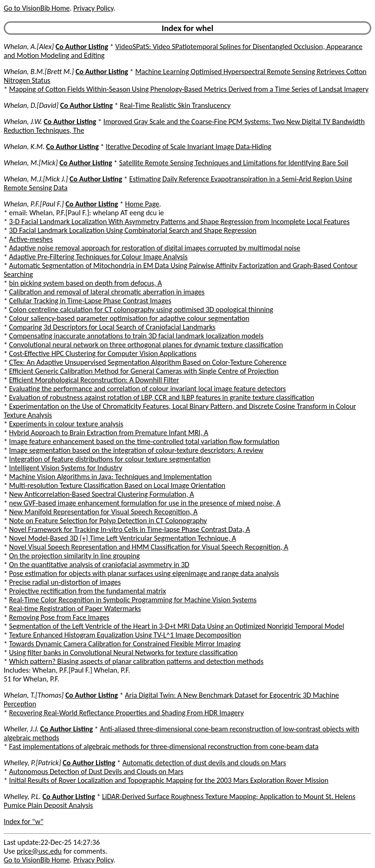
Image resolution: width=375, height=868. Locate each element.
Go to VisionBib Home (37, 8)
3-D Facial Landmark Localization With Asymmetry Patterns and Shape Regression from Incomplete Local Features (180, 222)
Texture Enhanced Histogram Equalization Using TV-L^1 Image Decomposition (125, 635)
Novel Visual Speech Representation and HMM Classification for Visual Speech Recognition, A (149, 547)
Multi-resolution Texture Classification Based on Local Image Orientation (118, 485)
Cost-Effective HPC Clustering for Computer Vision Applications (103, 353)
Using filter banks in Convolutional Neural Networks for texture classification (124, 653)
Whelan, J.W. (23, 122)
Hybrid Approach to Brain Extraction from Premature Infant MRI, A (109, 433)
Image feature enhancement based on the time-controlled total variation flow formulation (144, 441)
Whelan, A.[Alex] (29, 47)
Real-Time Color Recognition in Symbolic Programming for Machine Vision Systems (133, 600)
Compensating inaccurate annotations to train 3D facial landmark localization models (137, 336)
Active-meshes (31, 239)
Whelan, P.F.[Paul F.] (34, 204)
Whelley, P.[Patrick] (32, 763)
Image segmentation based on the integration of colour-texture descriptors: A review (137, 450)
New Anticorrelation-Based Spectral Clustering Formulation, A (102, 494)
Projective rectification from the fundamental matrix (88, 591)
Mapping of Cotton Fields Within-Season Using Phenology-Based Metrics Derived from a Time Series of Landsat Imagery (189, 89)
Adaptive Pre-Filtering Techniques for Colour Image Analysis (99, 257)
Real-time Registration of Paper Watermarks (75, 609)
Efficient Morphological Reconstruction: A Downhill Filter (94, 380)
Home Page (142, 204)
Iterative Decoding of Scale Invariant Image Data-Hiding (188, 147)
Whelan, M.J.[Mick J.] (36, 179)
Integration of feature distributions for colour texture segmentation (110, 459)
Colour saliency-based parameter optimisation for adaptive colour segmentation (129, 318)
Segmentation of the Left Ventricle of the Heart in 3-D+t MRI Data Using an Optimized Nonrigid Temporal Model (177, 626)
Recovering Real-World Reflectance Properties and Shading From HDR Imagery (127, 713)
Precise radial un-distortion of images (65, 582)
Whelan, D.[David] (31, 105)
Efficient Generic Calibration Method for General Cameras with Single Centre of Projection (144, 371)
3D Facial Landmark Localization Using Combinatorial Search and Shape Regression (133, 230)
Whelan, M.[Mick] (31, 163)
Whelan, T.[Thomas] (34, 695)
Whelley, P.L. (22, 796)
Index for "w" (24, 821)
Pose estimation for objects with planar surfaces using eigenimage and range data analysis (144, 573)
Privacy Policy (93, 8)
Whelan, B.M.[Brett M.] (39, 72)
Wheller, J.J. (21, 729)
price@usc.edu (39, 851)
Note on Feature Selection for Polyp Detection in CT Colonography (108, 521)
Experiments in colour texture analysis (66, 424)
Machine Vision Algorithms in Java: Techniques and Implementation (111, 477)
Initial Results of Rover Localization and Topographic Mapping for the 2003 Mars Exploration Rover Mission (169, 780)
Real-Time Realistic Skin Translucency (175, 105)
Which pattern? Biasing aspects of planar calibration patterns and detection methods (137, 661)
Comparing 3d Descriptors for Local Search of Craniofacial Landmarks (112, 327)
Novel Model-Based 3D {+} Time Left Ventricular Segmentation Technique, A (123, 538)
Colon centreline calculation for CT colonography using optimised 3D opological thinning (141, 309)
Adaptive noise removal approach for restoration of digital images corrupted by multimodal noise (155, 248)
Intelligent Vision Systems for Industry (66, 468)
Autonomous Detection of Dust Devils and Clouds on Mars (96, 771)
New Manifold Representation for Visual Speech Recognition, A (104, 512)
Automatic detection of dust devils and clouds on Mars (204, 763)
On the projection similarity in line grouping (75, 556)
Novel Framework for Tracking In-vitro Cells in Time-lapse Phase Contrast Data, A (130, 529)
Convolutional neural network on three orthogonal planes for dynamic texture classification (146, 345)
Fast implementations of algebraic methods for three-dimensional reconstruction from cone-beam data (164, 746)
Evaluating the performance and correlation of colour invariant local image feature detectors (148, 389)
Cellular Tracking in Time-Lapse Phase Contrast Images (90, 301)
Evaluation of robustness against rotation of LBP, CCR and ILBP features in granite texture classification (162, 397)
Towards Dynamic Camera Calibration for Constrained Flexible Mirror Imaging (125, 644)
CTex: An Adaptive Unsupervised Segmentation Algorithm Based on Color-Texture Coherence (148, 362)
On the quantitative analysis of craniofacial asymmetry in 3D (99, 565)
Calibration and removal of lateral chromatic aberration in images (107, 292)
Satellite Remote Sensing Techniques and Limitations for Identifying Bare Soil (234, 163)
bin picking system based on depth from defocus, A (86, 283)
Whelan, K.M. (24, 147)
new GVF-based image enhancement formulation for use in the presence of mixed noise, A (145, 503)
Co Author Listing (82, 47)
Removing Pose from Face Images (59, 617)
